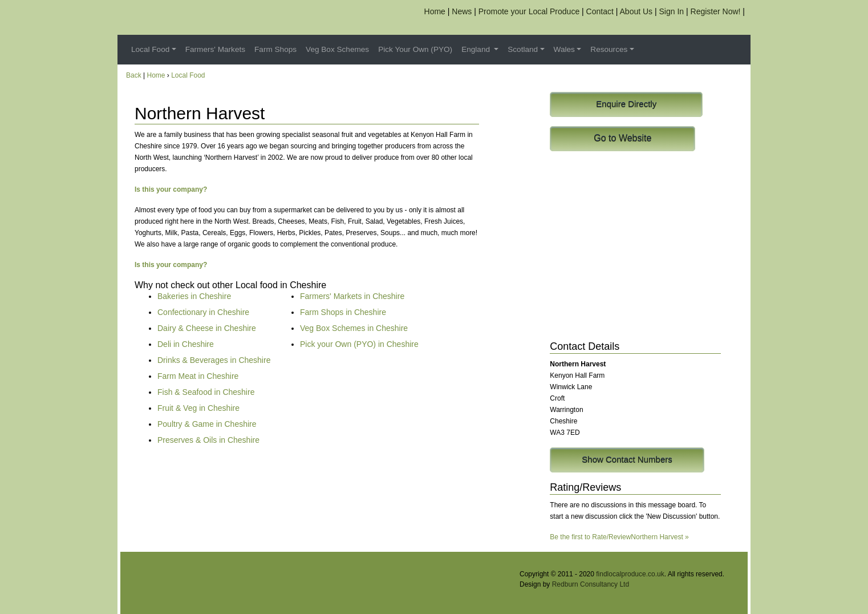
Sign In (672, 11)
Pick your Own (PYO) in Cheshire (359, 344)
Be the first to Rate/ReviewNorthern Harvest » (619, 537)
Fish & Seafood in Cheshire (206, 392)
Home (435, 11)
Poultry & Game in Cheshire (207, 424)
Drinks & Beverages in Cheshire (214, 360)
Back (134, 75)
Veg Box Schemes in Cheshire (354, 328)
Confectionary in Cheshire (203, 312)
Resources (609, 49)
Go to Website (622, 138)
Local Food (150, 49)
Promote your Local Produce (529, 11)
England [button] (477, 49)
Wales (564, 49)
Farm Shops (275, 49)
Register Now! (716, 11)
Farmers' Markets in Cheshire (352, 296)
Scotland (523, 49)
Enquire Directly (626, 104)
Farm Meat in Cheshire (198, 376)
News (462, 11)
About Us (636, 11)
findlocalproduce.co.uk (630, 574)
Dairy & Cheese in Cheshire (207, 328)
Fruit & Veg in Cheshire (198, 408)
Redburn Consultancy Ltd (591, 584)
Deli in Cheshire (186, 344)
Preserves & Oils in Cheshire (208, 440)
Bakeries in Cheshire (194, 296)
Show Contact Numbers (627, 460)
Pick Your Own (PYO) (415, 49)
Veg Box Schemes (337, 49)
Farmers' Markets (215, 49)
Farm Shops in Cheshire (343, 312)
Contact (600, 11)
